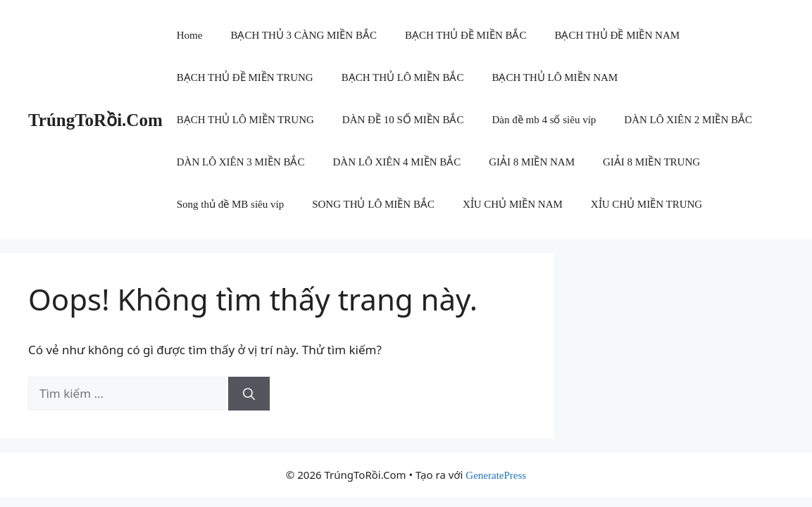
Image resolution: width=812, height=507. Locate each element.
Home (190, 35)
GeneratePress (496, 475)
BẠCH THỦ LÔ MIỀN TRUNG (245, 120)
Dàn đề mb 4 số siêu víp (544, 120)
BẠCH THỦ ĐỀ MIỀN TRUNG (245, 77)
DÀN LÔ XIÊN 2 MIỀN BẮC (688, 120)
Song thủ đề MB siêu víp (230, 204)
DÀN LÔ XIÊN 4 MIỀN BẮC (396, 162)
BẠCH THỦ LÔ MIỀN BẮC (403, 77)
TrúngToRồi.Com (95, 120)
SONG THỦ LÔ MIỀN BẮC (373, 204)
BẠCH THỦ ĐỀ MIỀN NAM (617, 35)
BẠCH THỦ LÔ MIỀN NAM (555, 77)
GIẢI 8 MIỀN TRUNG (651, 162)
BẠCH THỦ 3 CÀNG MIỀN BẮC (304, 35)
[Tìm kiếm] (249, 394)
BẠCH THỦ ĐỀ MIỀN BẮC (466, 35)
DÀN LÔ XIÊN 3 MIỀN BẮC (241, 162)
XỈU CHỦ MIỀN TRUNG (647, 204)
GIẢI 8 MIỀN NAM (532, 162)
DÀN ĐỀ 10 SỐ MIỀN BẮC (403, 120)
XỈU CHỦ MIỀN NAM (513, 204)
